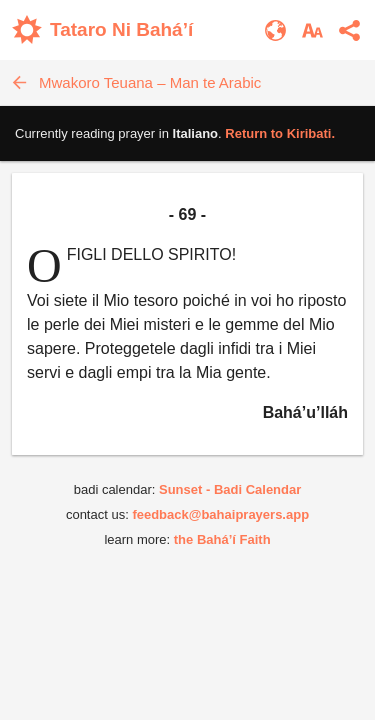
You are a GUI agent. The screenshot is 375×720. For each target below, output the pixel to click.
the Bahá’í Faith (222, 539)
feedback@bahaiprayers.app (220, 514)
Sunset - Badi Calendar (230, 489)
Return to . (280, 133)
